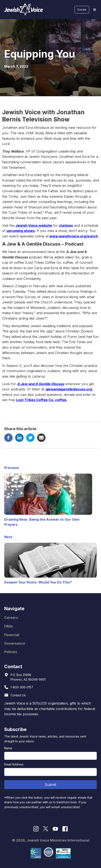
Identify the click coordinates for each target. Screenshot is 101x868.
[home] (23, 10)
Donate (82, 10)
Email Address (14, 764)
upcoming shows (21, 231)
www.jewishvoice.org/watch (74, 236)
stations (66, 225)
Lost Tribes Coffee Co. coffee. (42, 400)
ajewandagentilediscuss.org (69, 389)
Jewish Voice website (34, 225)
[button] (94, 10)
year (53, 218)
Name (8, 748)
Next (8, 537)
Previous (12, 468)
